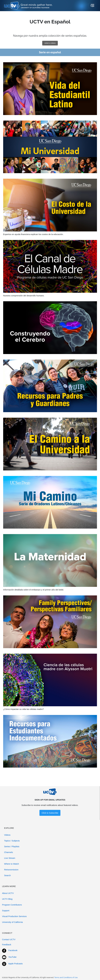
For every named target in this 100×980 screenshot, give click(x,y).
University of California (12, 922)
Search (7, 875)
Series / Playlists (12, 846)
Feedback (7, 945)
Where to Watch (12, 864)
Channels (8, 852)
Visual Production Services (14, 916)
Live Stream (10, 858)
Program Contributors (12, 905)
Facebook (13, 950)
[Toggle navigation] (92, 6)
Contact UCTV (9, 939)
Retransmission (11, 870)
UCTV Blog (7, 899)
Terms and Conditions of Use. (66, 977)
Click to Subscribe (50, 813)
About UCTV (8, 893)
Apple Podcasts (15, 964)
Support (6, 911)
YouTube (12, 957)
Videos (7, 835)
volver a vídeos (50, 43)
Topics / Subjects (12, 841)
